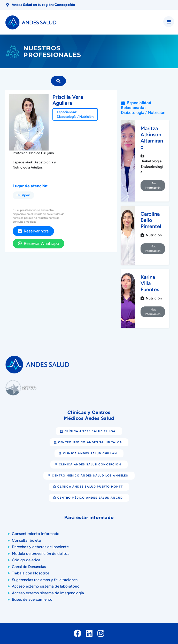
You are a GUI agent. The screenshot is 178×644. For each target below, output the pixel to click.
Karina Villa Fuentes (150, 283)
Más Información (153, 186)
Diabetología (67, 117)
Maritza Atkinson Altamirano (152, 138)
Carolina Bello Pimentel (151, 220)
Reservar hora (33, 231)
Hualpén (23, 195)
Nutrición (86, 117)
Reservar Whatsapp (38, 243)
